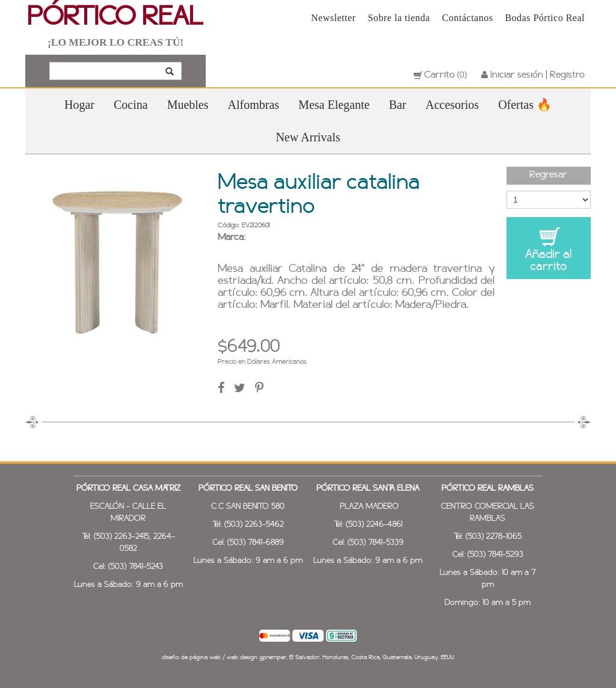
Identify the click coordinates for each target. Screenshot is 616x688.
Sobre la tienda (399, 18)
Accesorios (452, 105)
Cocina (131, 105)
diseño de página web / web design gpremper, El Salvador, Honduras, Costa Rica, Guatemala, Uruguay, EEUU (308, 658)
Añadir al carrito (549, 249)
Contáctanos (468, 18)
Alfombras (254, 105)
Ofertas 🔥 (525, 105)
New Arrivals (308, 137)
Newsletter (333, 18)
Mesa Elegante (334, 105)
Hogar (79, 105)
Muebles (188, 105)
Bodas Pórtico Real (545, 18)
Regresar (548, 175)
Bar (397, 105)
